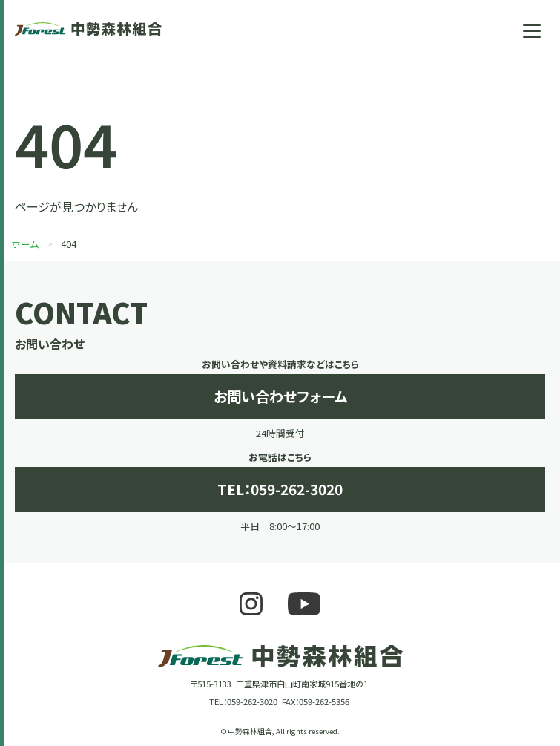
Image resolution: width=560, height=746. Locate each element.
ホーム (25, 244)
